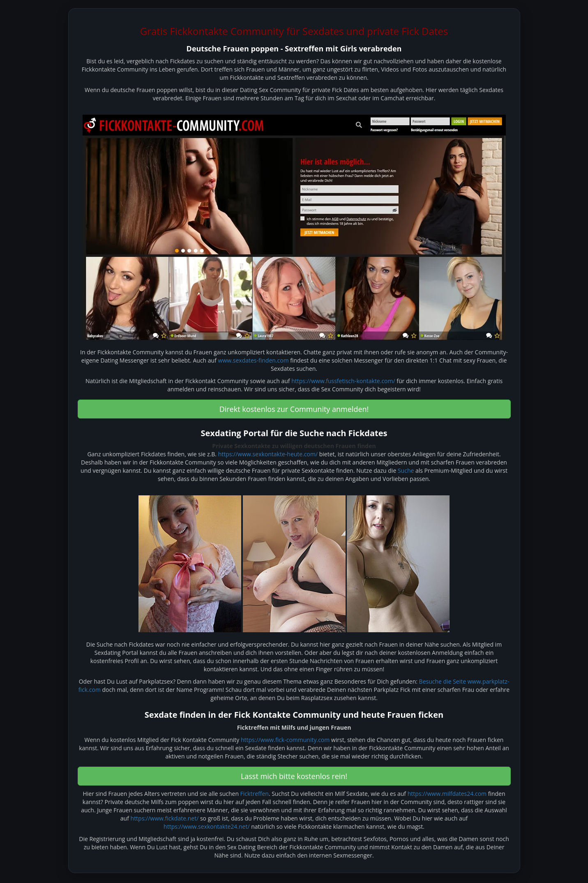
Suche (406, 470)
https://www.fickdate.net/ (165, 818)
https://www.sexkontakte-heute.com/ (268, 454)
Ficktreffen (255, 794)
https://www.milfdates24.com (447, 794)
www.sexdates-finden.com (254, 360)
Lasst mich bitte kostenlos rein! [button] (294, 776)
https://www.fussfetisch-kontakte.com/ (343, 381)
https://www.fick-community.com (285, 740)
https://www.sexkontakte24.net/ (206, 826)
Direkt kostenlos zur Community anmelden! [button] (294, 409)
